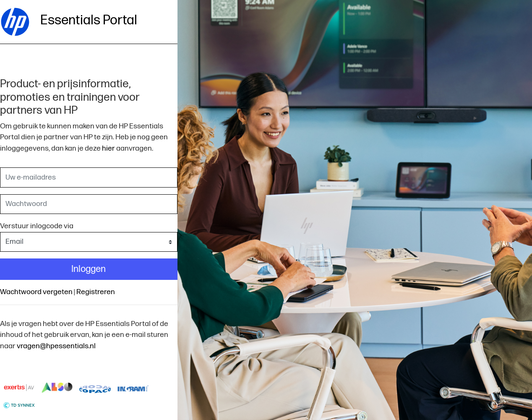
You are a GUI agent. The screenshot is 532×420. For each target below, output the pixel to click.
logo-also (57, 388)
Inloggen (89, 269)
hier (108, 148)
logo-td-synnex (19, 404)
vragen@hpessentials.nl (56, 346)
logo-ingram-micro (133, 388)
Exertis (19, 388)
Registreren (96, 292)
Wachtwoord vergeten (36, 292)
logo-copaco (95, 388)
